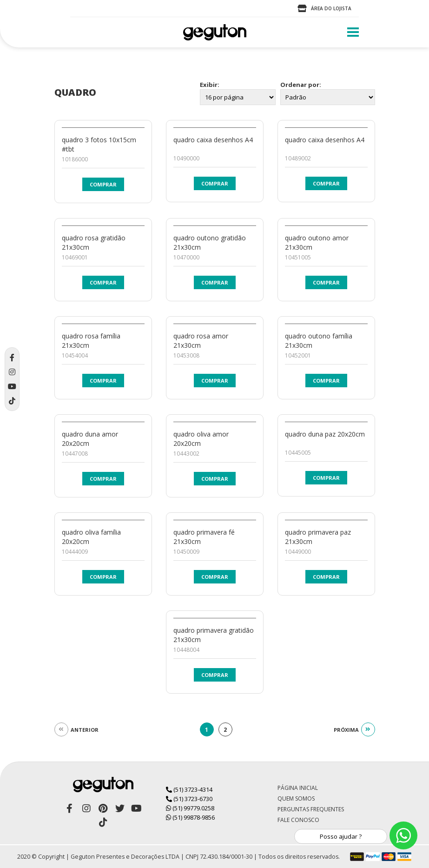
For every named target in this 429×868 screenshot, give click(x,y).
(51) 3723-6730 (189, 799)
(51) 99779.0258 (190, 808)
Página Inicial (298, 788)
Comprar (103, 184)
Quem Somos (296, 798)
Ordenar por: (301, 85)
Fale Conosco (298, 820)
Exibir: (210, 85)
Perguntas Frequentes (311, 809)
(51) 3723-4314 (189, 789)
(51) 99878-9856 (190, 817)
